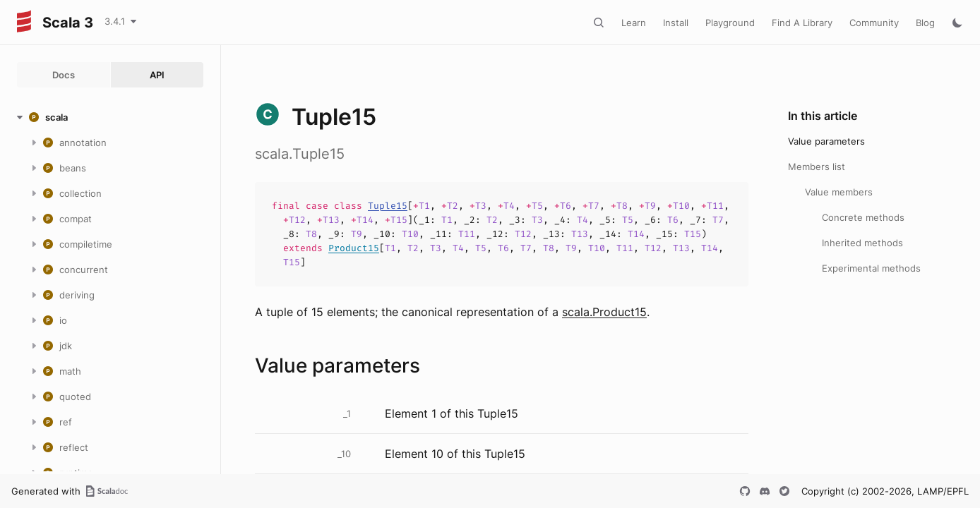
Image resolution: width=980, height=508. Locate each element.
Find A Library (802, 23)
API (157, 75)
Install (676, 23)
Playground (730, 23)
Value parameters (826, 141)
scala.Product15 (604, 312)
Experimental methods (871, 268)
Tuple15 (388, 206)
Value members (839, 192)
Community (874, 23)
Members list (817, 167)
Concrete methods (863, 217)
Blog (925, 23)
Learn (634, 23)
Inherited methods (862, 243)
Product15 (354, 248)
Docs (64, 75)
